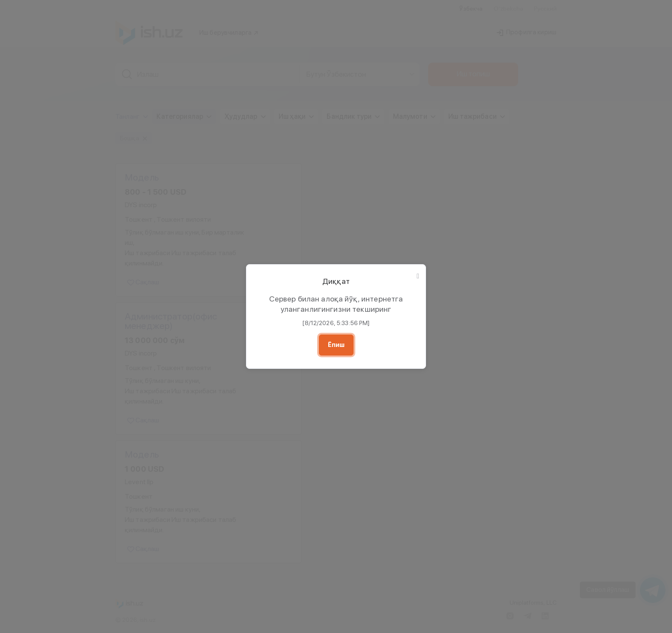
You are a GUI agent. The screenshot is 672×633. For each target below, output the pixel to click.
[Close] (418, 276)
